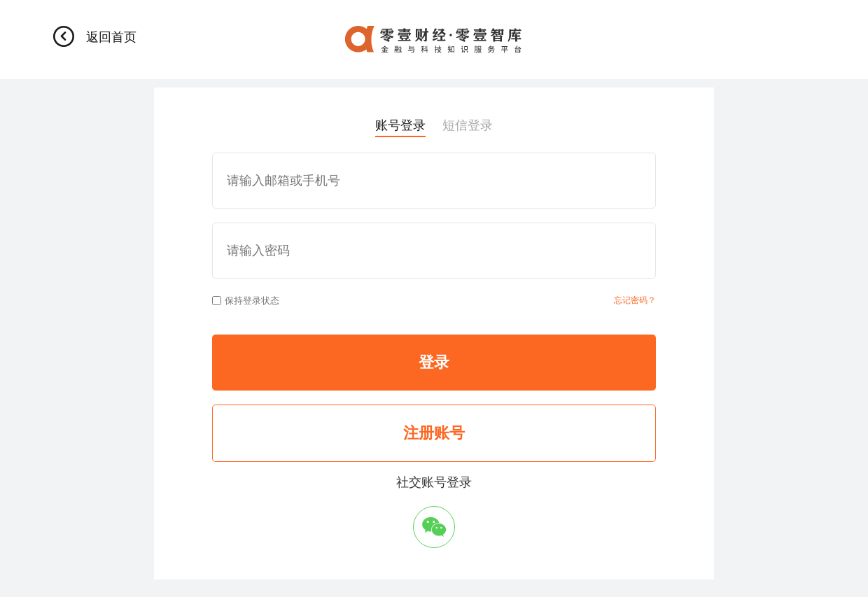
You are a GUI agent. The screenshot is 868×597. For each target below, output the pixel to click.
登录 (434, 362)
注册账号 (434, 433)
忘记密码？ (635, 300)
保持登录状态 (246, 301)
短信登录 (468, 125)
